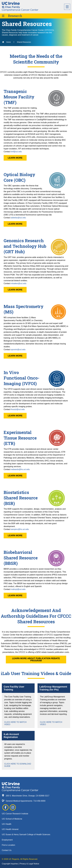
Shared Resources (24, 42)
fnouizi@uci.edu (18, 409)
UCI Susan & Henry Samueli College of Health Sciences (26, 834)
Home (6, 42)
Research (15, 16)
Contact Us (7, 850)
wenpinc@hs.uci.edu (20, 529)
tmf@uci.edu (16, 152)
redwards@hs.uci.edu (20, 469)
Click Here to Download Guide (18, 765)
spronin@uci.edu (18, 350)
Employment (7, 840)
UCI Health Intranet (10, 829)
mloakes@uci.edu (19, 283)
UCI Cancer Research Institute (15, 814)
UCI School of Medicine (12, 819)
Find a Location (8, 845)
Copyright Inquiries (10, 864)
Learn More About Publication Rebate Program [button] (36, 660)
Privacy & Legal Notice (29, 864)
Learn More (15, 158)
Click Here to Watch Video (15, 723)
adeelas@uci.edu (18, 218)
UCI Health (7, 824)
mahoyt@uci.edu (18, 589)
